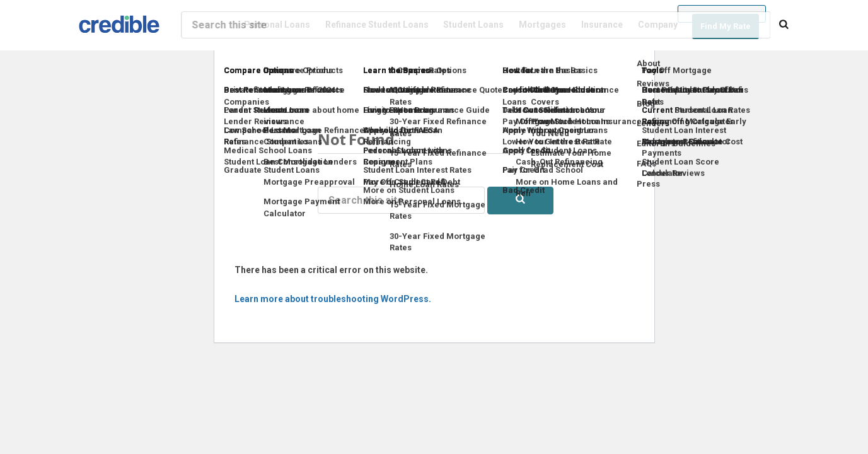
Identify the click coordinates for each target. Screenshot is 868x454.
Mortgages (542, 25)
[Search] (784, 25)
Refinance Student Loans (377, 25)
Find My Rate (726, 26)
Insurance (602, 25)
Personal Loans (277, 25)
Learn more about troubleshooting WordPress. (333, 299)
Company (658, 25)
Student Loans (473, 25)
